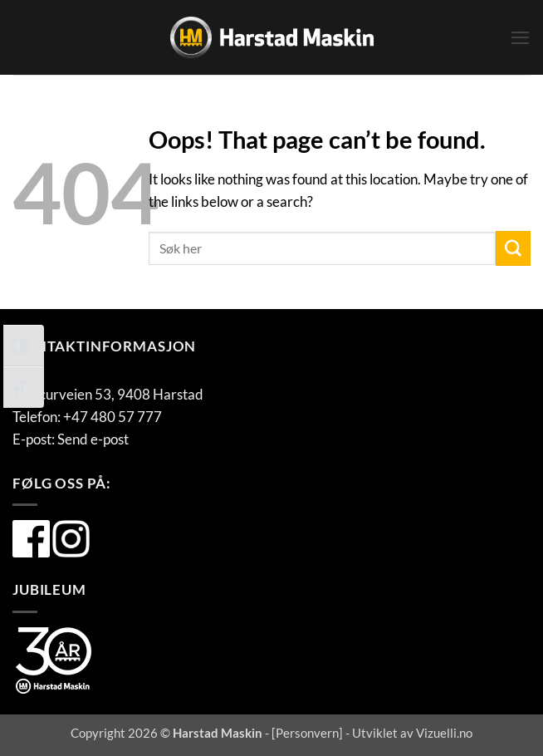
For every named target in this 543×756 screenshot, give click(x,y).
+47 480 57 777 (113, 417)
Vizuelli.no (444, 733)
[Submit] (513, 248)
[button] (520, 38)
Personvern (307, 733)
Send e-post (93, 439)
